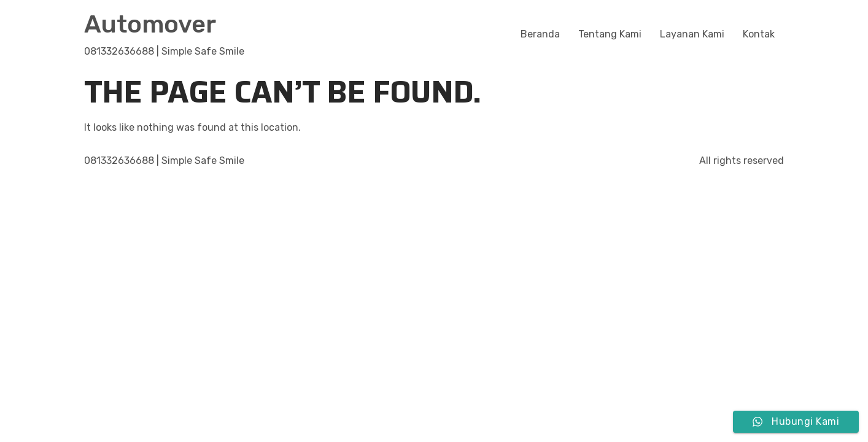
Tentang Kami (610, 34)
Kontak (759, 34)
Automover (150, 24)
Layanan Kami (692, 34)
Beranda (540, 34)
